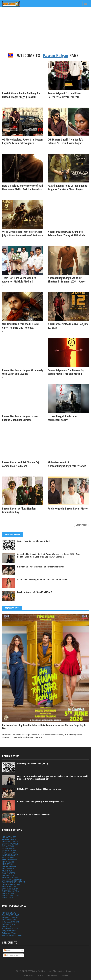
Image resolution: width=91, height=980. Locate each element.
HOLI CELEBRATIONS (11, 922)
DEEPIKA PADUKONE (11, 844)
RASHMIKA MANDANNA (12, 880)
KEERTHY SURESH (10, 859)
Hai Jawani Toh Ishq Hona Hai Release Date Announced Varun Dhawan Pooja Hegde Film (44, 727)
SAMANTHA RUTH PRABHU (13, 882)
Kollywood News (9, 924)
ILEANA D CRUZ (9, 848)
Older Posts (81, 525)
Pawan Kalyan (56, 55)
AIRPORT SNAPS (9, 913)
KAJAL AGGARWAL (10, 853)
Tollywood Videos (10, 933)
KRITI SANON (8, 864)
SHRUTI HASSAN (9, 886)
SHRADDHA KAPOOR (11, 884)
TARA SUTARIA (8, 893)
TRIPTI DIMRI (7, 898)
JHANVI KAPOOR (9, 851)
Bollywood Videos (10, 917)
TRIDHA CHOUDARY (10, 896)
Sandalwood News (10, 929)
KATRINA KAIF (8, 857)
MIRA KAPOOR (8, 869)
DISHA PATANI (8, 846)
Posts (7, 950)
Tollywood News (9, 931)
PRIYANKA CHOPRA (10, 878)
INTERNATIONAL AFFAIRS (48, 976)
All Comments (11, 955)
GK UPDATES (28, 976)
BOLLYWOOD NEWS (11, 915)
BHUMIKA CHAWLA (10, 842)
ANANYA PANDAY (9, 839)
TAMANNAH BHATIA (10, 891)
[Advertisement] (45, 32)
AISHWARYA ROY (9, 837)
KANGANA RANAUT (10, 855)
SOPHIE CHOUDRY (10, 889)
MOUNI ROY (7, 871)
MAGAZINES (7, 926)
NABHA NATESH (9, 873)
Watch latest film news (12, 935)
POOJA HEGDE (8, 875)
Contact (65, 976)
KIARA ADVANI (8, 862)
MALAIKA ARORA (9, 866)
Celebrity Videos (9, 919)
